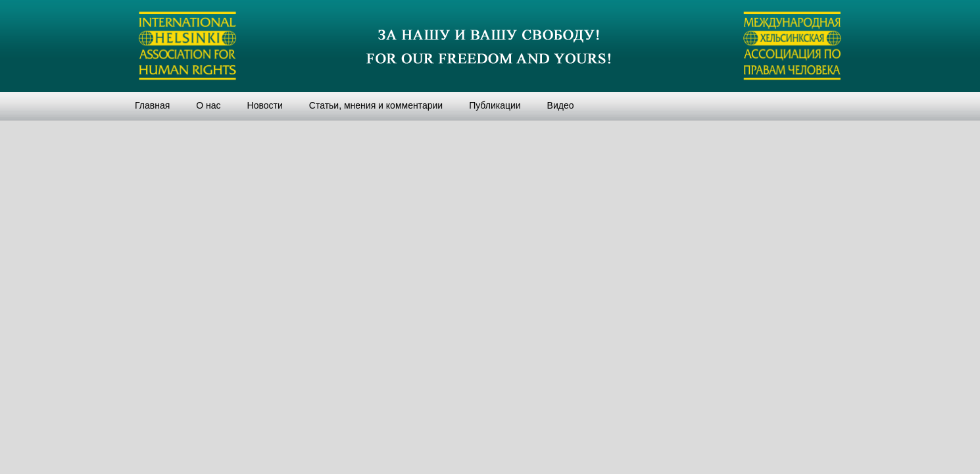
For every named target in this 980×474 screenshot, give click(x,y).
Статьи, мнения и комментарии (376, 105)
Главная (152, 105)
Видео (561, 105)
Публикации (495, 105)
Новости (265, 105)
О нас (208, 105)
